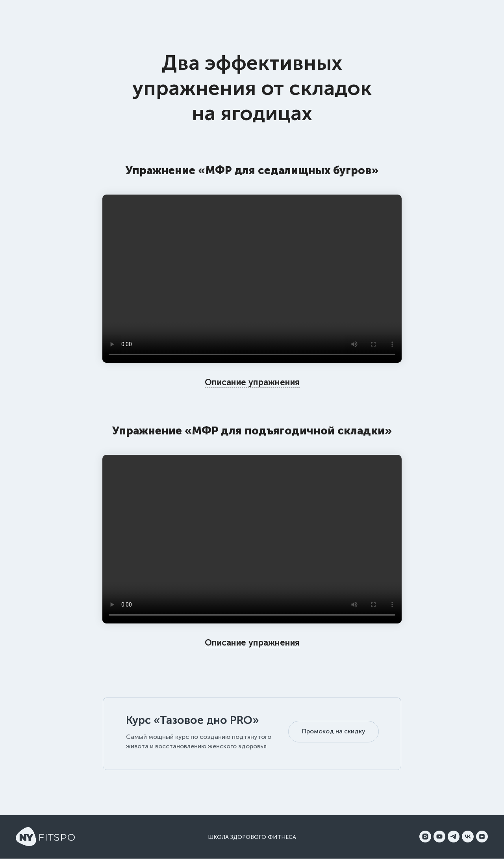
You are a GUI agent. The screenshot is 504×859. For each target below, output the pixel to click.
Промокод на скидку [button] (334, 731)
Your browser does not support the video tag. (252, 279)
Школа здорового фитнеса (252, 837)
